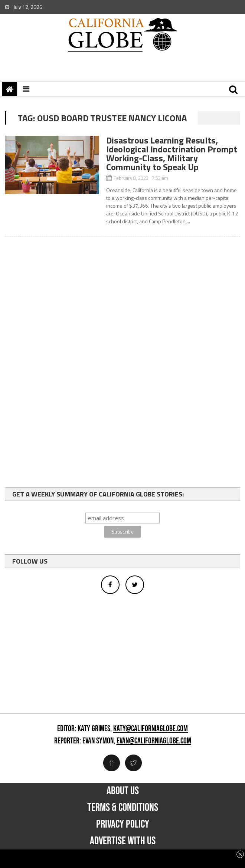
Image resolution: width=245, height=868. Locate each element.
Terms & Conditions (123, 808)
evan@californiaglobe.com (154, 741)
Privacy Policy (123, 824)
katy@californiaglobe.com (151, 729)
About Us (123, 791)
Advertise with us (123, 841)
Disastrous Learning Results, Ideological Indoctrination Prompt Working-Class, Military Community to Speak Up (172, 154)
